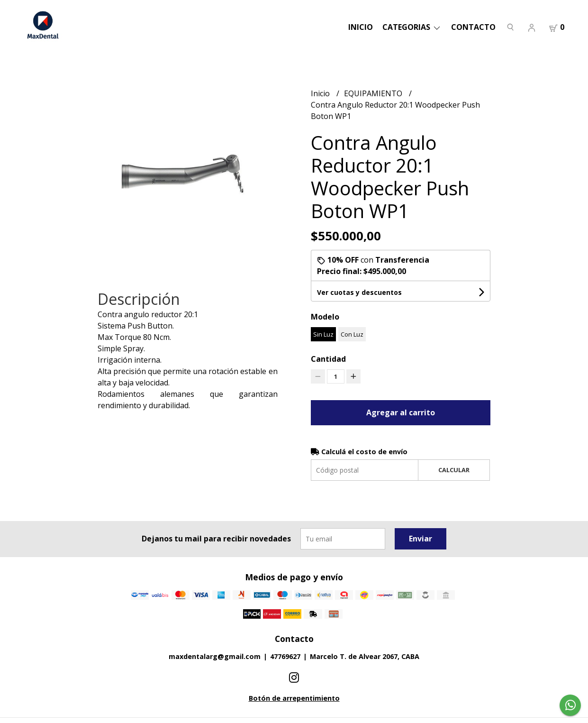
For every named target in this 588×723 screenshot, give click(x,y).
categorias (412, 27)
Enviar (421, 539)
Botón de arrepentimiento (294, 698)
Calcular (454, 470)
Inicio (361, 27)
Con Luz (352, 334)
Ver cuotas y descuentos (359, 292)
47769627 (285, 656)
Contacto (473, 27)
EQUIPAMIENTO (374, 93)
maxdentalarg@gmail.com (215, 656)
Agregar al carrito (401, 412)
